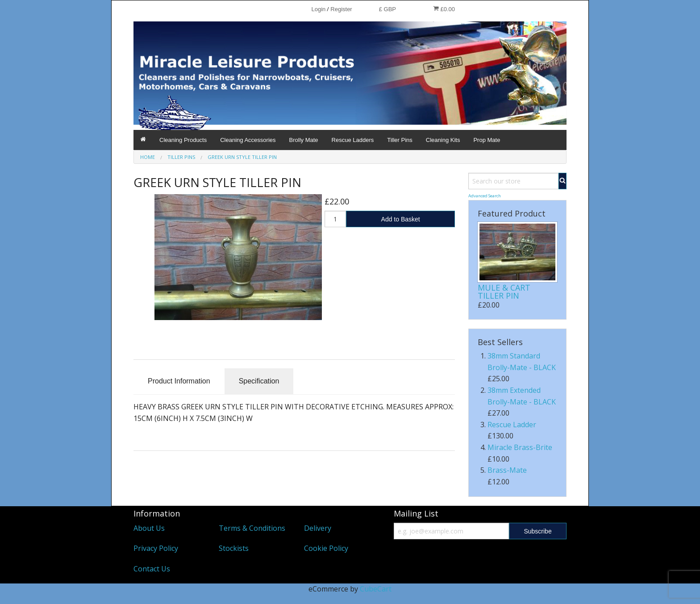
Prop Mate (487, 140)
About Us (149, 528)
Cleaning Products (183, 140)
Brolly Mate (304, 140)
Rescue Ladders (353, 140)
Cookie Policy (326, 548)
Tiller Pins (400, 140)
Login (318, 9)
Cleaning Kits (443, 140)
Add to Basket (401, 219)
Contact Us (152, 569)
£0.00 (444, 9)
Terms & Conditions (252, 528)
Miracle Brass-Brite (520, 447)
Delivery (318, 528)
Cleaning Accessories (248, 140)
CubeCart (376, 589)
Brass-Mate (507, 470)
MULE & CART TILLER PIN (504, 292)
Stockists (234, 548)
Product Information (179, 381)
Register (341, 9)
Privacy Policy (156, 548)
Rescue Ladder (512, 425)
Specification (259, 381)
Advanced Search (485, 196)
